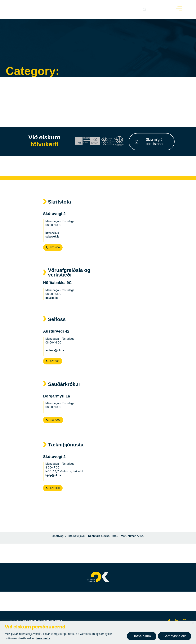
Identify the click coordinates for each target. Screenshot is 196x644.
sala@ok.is (52, 237)
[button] (145, 10)
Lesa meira (43, 638)
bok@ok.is (52, 233)
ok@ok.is (51, 298)
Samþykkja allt (175, 636)
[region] (98, 633)
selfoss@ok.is (55, 350)
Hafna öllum (142, 636)
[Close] (193, 623)
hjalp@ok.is (53, 475)
